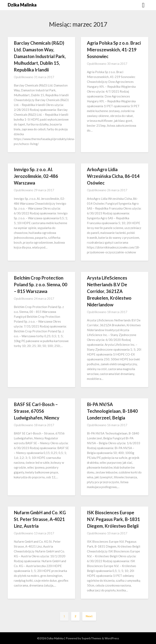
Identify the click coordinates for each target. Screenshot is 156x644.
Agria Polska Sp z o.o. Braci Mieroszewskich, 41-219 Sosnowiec (114, 50)
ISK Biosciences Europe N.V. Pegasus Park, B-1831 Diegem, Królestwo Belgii (113, 519)
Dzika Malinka (22, 5)
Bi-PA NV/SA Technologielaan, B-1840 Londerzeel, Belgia (112, 411)
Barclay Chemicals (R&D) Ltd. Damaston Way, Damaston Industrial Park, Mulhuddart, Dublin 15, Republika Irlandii (40, 56)
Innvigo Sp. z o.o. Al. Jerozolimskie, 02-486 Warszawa (36, 176)
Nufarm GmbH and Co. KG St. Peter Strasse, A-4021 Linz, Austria (40, 519)
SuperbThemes (92, 638)
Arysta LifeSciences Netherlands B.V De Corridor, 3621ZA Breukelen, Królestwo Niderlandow (109, 291)
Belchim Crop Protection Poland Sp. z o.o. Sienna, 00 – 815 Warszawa (41, 285)
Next (89, 616)
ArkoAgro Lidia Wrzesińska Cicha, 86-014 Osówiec (113, 176)
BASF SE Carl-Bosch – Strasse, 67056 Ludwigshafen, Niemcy (37, 411)
